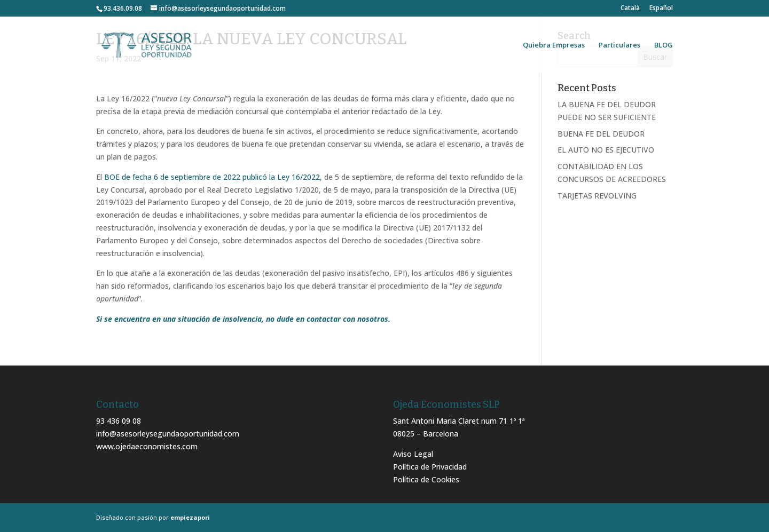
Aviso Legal (413, 454)
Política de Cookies (426, 479)
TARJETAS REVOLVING (597, 196)
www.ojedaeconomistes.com (147, 446)
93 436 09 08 (119, 421)
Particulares (619, 45)
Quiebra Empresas (554, 45)
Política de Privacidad (430, 467)
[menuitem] (630, 10)
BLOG (664, 45)
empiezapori (190, 517)
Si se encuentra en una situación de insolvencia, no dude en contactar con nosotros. (243, 319)
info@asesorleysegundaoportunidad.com (168, 434)
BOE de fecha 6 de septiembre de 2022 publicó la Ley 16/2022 (212, 177)
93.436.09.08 (123, 8)
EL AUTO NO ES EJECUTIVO (606, 150)
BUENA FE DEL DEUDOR (601, 134)
